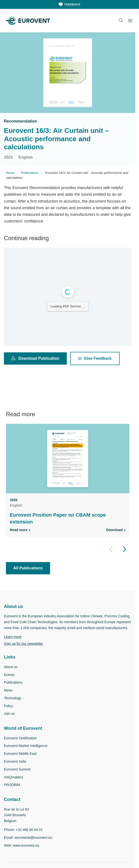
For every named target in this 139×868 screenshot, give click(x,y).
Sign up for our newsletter (26, 649)
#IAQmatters (14, 783)
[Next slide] (125, 549)
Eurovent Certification (22, 744)
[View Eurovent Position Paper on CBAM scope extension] (68, 459)
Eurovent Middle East (21, 760)
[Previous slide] (111, 549)
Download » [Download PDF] (115, 530)
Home (10, 173)
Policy (9, 712)
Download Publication (36, 358)
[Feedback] (69, 4)
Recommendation (21, 121)
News (8, 696)
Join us (9, 720)
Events (9, 681)
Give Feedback (96, 358)
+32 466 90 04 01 (30, 836)
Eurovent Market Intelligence (28, 752)
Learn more (13, 643)
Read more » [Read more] (21, 530)
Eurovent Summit (18, 775)
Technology (13, 704)
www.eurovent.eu (28, 851)
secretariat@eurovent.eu (35, 844)
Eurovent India (16, 767)
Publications (30, 173)
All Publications (28, 568)
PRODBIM (12, 791)
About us (11, 673)
